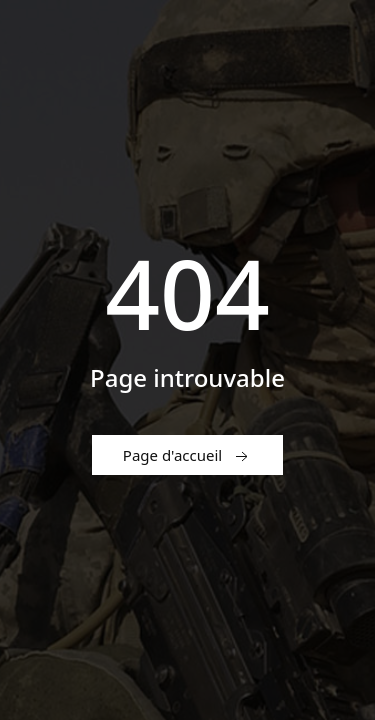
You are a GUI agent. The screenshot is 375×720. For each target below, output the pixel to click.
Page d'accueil (187, 456)
